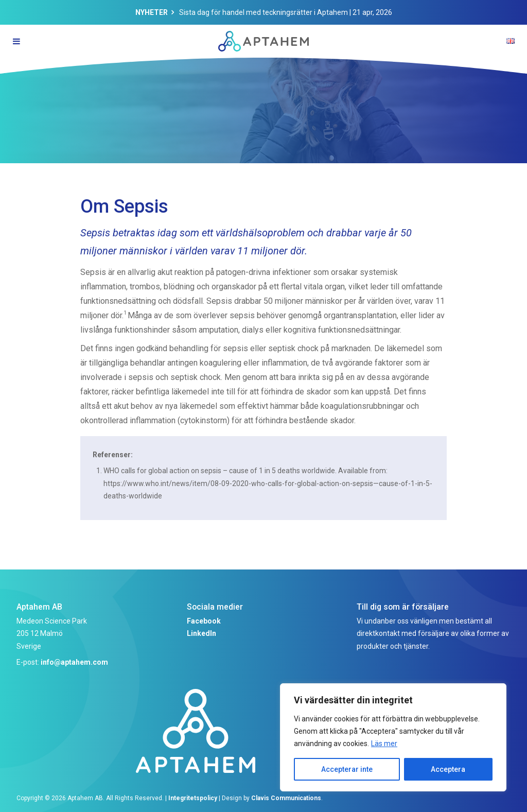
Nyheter (152, 12)
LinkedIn (201, 633)
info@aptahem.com (74, 662)
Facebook (204, 621)
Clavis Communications (286, 798)
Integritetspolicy (193, 798)
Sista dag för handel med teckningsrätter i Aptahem (263, 12)
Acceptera (448, 769)
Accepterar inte (347, 769)
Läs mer (384, 744)
